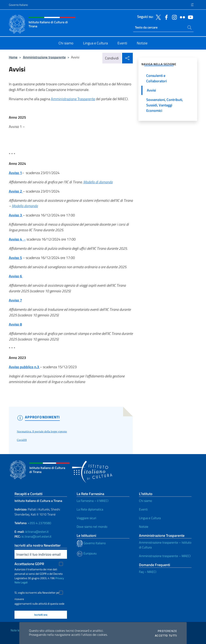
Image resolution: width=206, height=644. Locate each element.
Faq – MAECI (148, 572)
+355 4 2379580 (39, 523)
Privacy (60, 578)
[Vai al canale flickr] (181, 17)
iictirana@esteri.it (37, 532)
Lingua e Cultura (150, 518)
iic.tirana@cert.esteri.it (37, 536)
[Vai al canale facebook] (165, 17)
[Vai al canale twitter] (157, 17)
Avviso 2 (16, 191)
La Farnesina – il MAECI (93, 501)
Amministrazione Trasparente (73, 99)
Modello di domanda (98, 182)
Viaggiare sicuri (86, 518)
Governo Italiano (18, 5)
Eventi (143, 509)
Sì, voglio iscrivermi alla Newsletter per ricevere (37, 593)
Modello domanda (25, 206)
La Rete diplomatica (90, 509)
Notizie (144, 527)
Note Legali (21, 582)
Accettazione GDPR (29, 564)
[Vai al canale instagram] (173, 17)
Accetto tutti (166, 636)
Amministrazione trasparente (44, 57)
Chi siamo (145, 501)
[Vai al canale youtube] (190, 17)
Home (13, 57)
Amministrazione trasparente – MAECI (165, 556)
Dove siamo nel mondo (92, 527)
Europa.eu (87, 553)
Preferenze (167, 631)
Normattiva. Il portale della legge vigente (42, 432)
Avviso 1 (15, 173)
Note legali (17, 630)
